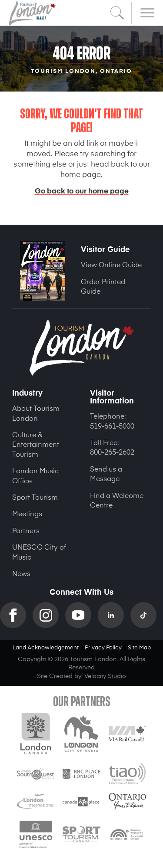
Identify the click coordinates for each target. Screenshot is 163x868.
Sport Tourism (35, 497)
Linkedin (114, 615)
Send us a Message (106, 473)
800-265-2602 (112, 452)
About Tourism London (36, 413)
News (21, 573)
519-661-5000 (112, 426)
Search (117, 13)
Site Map (139, 647)
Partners (26, 530)
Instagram (49, 615)
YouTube (81, 615)
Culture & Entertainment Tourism (36, 444)
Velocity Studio (105, 676)
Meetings (27, 513)
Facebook (16, 615)
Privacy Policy (103, 647)
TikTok (147, 615)
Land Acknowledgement (46, 647)
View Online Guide (111, 264)
